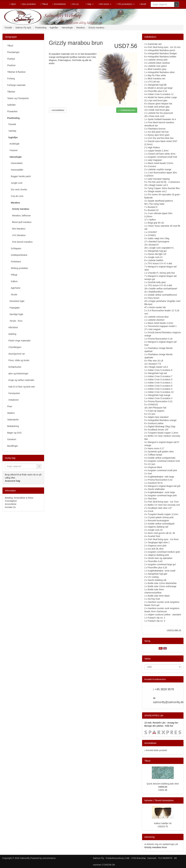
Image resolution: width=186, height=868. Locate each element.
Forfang (11, 79)
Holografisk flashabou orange (162, 420)
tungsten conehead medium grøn (164, 552)
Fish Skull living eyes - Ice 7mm (163, 502)
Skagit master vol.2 (157, 191)
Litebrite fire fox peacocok (160, 113)
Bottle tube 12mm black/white (162, 583)
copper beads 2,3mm (158, 151)
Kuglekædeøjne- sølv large (161, 477)
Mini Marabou (16, 229)
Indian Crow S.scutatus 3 (160, 389)
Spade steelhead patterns (160, 201)
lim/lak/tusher (14, 367)
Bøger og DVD (14, 433)
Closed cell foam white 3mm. (162, 154)
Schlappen (14, 248)
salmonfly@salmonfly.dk (168, 702)
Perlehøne (14, 262)
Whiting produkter (18, 268)
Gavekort (12, 439)
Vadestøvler (13, 420)
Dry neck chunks (17, 189)
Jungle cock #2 (155, 530)
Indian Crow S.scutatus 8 (160, 386)
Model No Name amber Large (162, 97)
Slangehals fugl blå (157, 85)
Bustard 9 (153, 207)
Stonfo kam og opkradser (160, 558)
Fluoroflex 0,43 (155, 561)
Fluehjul (11, 59)
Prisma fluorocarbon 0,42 (160, 480)
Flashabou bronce (157, 129)
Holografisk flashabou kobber (162, 57)
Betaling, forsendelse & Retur (19, 498)
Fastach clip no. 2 (157, 618)
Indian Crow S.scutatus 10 (161, 392)
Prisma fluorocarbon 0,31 (160, 401)
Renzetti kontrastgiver (158, 521)
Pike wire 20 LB (155, 361)
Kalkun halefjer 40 (163, 823)
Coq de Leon (15, 196)
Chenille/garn (14, 347)
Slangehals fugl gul (157, 251)
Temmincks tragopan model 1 (162, 326)
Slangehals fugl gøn (158, 574)
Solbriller (11, 105)
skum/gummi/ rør (16, 354)
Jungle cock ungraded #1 (161, 248)
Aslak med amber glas (159, 107)
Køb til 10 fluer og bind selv (21, 387)
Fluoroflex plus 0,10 (157, 91)
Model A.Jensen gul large (160, 88)
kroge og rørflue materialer (21, 380)
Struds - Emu (15, 321)
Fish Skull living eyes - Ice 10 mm (164, 47)
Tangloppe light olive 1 (159, 542)
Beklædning (13, 426)
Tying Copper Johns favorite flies (164, 188)
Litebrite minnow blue (158, 317)
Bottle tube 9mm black (159, 596)
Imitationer (13, 400)
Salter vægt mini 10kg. (159, 238)
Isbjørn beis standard (158, 417)
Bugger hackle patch (19, 176)
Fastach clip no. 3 (157, 621)
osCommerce (49, 858)
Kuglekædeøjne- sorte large (161, 492)
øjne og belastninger (18, 374)
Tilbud (10, 46)
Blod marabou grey (157, 69)
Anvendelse (11, 504)
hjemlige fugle (15, 314)
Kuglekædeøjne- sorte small (162, 571)
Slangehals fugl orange (159, 395)
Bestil (143, 4)
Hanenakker (15, 163)
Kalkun (12, 281)
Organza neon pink (157, 546)
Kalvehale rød (155, 44)
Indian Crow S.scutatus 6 (160, 370)
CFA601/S (153, 405)
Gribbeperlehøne (17, 255)
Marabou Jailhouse (19, 216)
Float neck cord (157, 116)
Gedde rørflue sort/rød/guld (161, 524)
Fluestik (12, 124)
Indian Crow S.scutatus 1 (160, 383)
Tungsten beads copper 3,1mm (163, 514)
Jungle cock (15, 183)
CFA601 (152, 235)
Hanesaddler (15, 170)
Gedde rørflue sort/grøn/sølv (162, 458)
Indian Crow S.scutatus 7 (160, 376)
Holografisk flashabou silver (161, 72)
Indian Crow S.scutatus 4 (160, 398)
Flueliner (11, 65)
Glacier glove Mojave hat (160, 104)
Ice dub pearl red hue (158, 132)
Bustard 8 (154, 245)
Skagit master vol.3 (158, 185)
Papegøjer (13, 308)
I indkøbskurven (127, 110)
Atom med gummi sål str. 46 (161, 533)
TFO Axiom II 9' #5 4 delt (160, 285)
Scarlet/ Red (154, 536)
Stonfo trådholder (156, 489)
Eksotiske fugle (16, 301)
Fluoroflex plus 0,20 (157, 568)
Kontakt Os (10, 507)
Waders (11, 413)
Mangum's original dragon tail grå (164, 486)
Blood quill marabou (19, 222)
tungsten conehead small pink (162, 470)
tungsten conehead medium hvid (164, 461)
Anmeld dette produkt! (156, 750)
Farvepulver (14, 393)
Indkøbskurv (150, 37)
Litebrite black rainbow (159, 63)
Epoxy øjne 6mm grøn (159, 135)
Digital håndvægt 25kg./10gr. (162, 426)
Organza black (155, 467)
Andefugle (13, 144)
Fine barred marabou (20, 242)
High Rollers (154, 147)
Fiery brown (154, 298)
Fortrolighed (11, 501)
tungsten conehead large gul (162, 564)
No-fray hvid (154, 599)
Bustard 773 (155, 364)
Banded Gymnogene (159, 242)
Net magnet (155, 329)
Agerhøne (14, 288)
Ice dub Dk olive (156, 549)
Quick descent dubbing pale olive (163, 784)
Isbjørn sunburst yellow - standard (164, 615)
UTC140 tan (154, 82)
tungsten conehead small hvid (162, 157)
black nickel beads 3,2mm (161, 323)
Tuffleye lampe (155, 455)
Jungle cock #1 (155, 257)
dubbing (12, 334)
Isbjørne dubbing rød (158, 527)
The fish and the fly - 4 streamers (164, 182)
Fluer (10, 406)
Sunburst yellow (156, 423)
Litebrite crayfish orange (160, 169)
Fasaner (12, 150)
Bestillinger (13, 446)
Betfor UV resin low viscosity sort (164, 505)
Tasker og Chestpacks (18, 98)
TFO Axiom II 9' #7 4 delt (160, 263)
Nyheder (149, 800)
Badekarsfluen (156, 292)
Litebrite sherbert (156, 320)
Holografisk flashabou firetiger (162, 53)
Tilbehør (11, 92)
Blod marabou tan (157, 79)
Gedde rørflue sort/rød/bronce (162, 295)
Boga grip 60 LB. (156, 223)
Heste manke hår (158, 307)
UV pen (152, 414)
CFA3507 (152, 232)
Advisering (150, 837)
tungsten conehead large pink (162, 495)
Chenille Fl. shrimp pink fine (161, 273)
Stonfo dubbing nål (157, 580)
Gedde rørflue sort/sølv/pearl (163, 289)
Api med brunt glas (158, 100)
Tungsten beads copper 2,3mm (163, 433)
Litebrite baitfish (156, 260)
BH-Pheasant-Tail (158, 408)
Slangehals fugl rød (157, 373)
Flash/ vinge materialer (19, 341)
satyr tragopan (155, 160)
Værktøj (12, 131)
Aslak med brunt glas (159, 110)
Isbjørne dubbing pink (158, 555)
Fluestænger (13, 52)
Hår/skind (12, 327)
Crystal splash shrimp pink (161, 517)
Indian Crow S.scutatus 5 (160, 379)
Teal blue (152, 499)
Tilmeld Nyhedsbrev (164, 800)
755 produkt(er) (125, 4)
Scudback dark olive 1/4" (160, 508)
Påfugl (12, 275)
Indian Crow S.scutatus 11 (161, 94)
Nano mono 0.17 (156, 448)
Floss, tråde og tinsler (18, 360)
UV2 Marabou (16, 235)
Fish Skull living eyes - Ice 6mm (163, 539)
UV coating (153, 577)
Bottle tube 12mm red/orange (162, 586)
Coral (150, 511)
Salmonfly (25, 858)
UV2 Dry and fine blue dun (161, 138)
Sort (150, 473)
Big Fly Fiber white (157, 75)
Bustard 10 (153, 210)
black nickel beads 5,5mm (161, 163)
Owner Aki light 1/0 (157, 254)
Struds (12, 295)
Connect (152, 166)
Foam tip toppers (156, 411)
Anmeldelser (58, 110)
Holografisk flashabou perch (162, 50)
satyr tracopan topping (159, 179)
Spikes (152, 220)
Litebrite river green (157, 66)
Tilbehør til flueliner (16, 72)
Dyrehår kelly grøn (157, 282)
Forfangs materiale (16, 85)
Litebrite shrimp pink (158, 60)
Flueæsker (12, 111)
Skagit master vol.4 (158, 367)
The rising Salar (157, 204)
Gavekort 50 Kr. (155, 483)
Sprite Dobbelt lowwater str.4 (162, 119)
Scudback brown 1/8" (158, 430)
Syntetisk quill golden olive (161, 452)
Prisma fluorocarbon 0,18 (160, 339)
